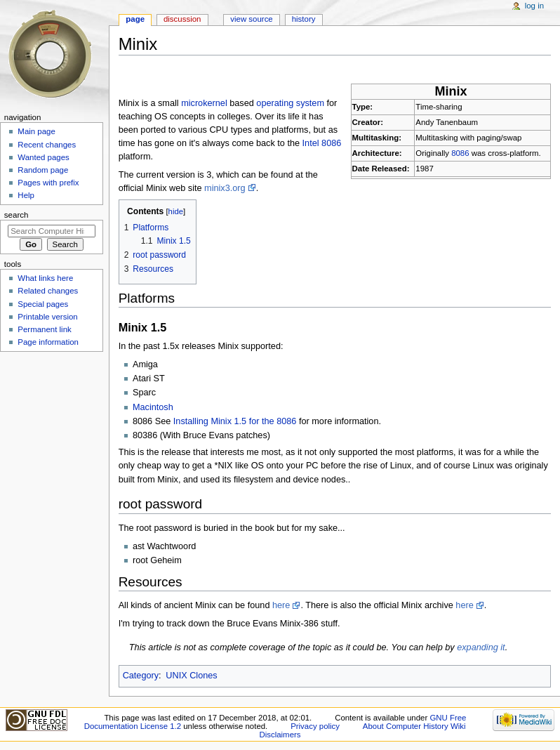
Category (141, 676)
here (281, 605)
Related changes (48, 291)
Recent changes (47, 145)
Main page (36, 131)
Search (16, 215)
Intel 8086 (322, 143)
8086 (460, 153)
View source (251, 19)
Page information (48, 342)
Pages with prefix (48, 183)
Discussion (182, 19)
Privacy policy (315, 726)
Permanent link (44, 329)
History (304, 19)
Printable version (47, 317)
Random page (43, 170)
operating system (290, 103)
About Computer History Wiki (414, 726)
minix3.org (225, 188)
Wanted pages (43, 157)
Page (135, 19)
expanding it (481, 647)
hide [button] (176, 211)
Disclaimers (280, 735)
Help (26, 195)
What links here (45, 278)
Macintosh (153, 407)
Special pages (43, 304)
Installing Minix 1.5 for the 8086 (235, 421)
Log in (534, 6)
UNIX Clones (191, 676)
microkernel (204, 103)
